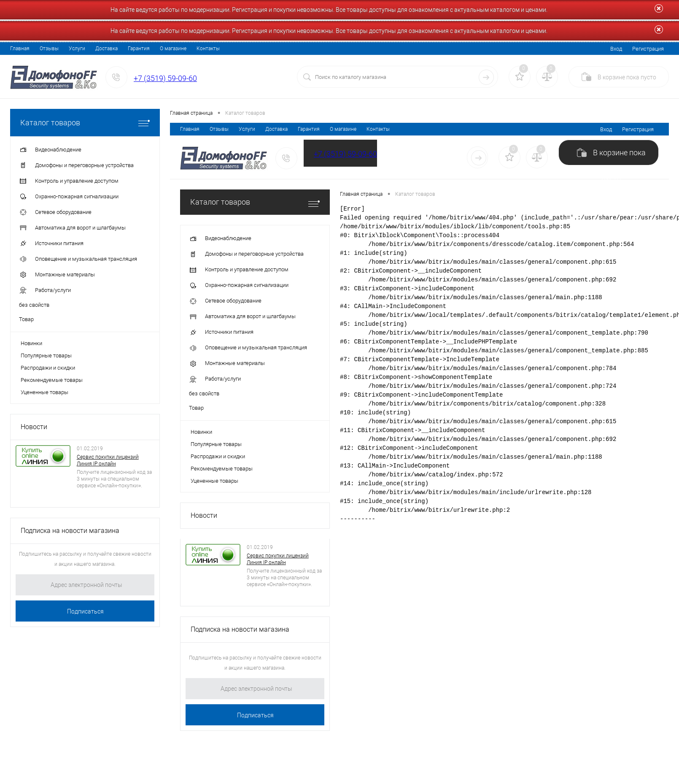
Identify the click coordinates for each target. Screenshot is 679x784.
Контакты (208, 49)
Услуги (77, 49)
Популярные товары (46, 356)
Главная (20, 49)
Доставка (106, 49)
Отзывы (49, 49)
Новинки (31, 343)
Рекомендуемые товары (52, 380)
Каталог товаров (85, 123)
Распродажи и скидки (48, 368)
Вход (616, 49)
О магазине (173, 49)
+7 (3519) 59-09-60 (165, 78)
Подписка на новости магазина (70, 531)
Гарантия (139, 49)
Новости (34, 427)
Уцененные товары (44, 392)
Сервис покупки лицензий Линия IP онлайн (108, 460)
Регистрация (648, 49)
